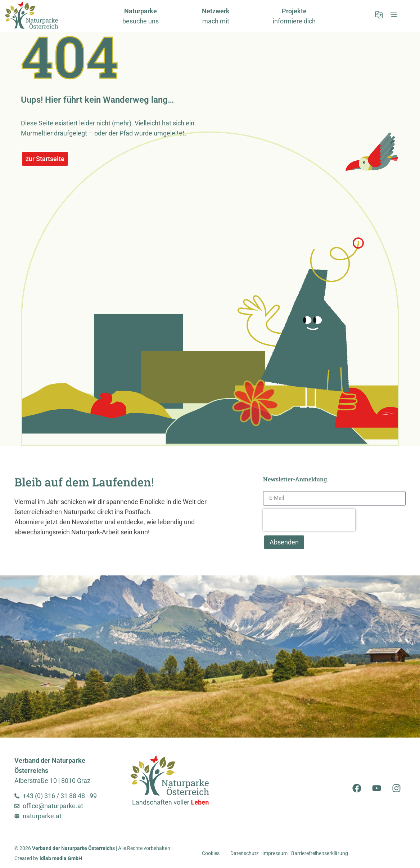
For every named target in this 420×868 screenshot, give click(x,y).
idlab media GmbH (61, 858)
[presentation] (309, 520)
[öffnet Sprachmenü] (379, 15)
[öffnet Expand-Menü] (393, 15)
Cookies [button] (211, 853)
